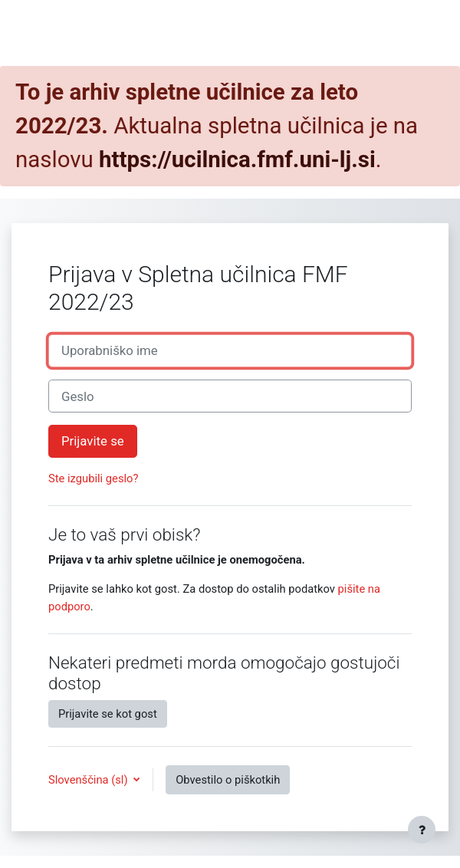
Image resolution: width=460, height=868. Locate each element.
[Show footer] (422, 830)
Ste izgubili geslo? (93, 478)
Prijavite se (93, 441)
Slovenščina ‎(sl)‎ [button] (89, 780)
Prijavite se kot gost (108, 714)
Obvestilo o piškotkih (228, 780)
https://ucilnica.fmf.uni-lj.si (237, 159)
